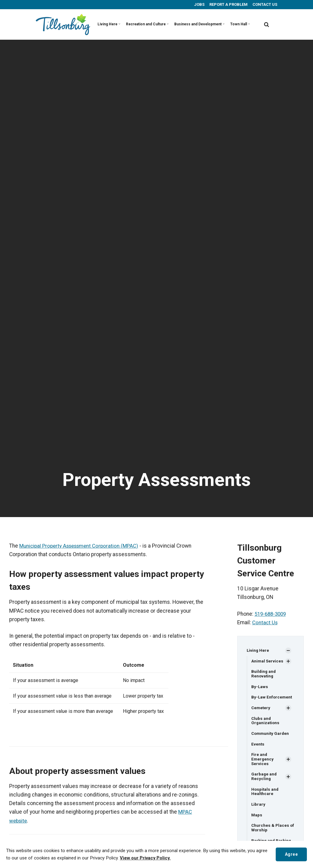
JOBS (199, 4)
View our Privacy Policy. (146, 858)
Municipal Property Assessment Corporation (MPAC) (82, 546)
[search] (267, 24)
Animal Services (268, 661)
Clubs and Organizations (266, 722)
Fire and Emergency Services (263, 762)
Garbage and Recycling (264, 780)
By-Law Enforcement (272, 698)
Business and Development (184, 24)
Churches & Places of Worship (271, 832)
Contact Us (265, 622)
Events (258, 746)
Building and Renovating (264, 675)
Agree (291, 854)
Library (258, 808)
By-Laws (260, 688)
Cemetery (261, 709)
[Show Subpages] (288, 651)
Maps (257, 819)
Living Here (107, 24)
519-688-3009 (272, 614)
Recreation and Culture (140, 24)
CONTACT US (264, 4)
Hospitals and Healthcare (265, 795)
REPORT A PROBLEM (228, 4)
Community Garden (271, 736)
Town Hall (220, 24)
